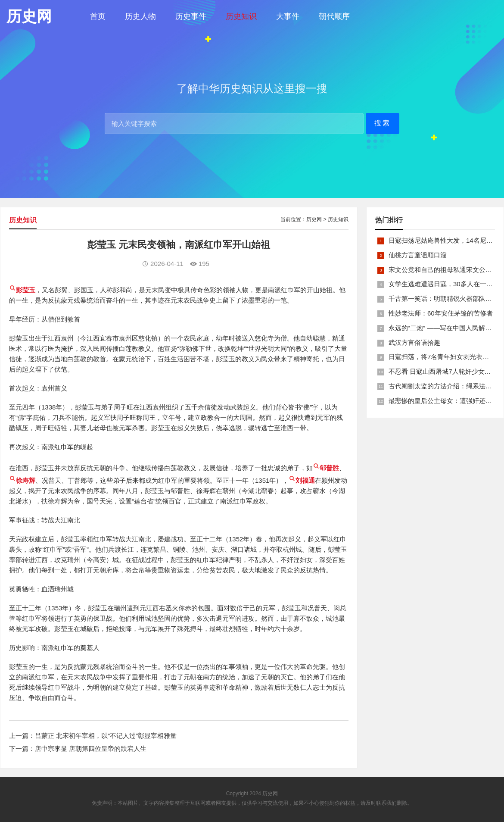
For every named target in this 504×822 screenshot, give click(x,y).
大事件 (288, 16)
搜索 (383, 123)
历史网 (314, 219)
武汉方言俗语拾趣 (414, 342)
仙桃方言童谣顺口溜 (418, 255)
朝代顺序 (334, 16)
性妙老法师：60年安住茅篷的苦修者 (441, 313)
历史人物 (140, 16)
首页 (98, 16)
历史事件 (191, 16)
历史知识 (241, 16)
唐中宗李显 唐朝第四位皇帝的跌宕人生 (91, 749)
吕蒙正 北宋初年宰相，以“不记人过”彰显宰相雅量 (106, 736)
